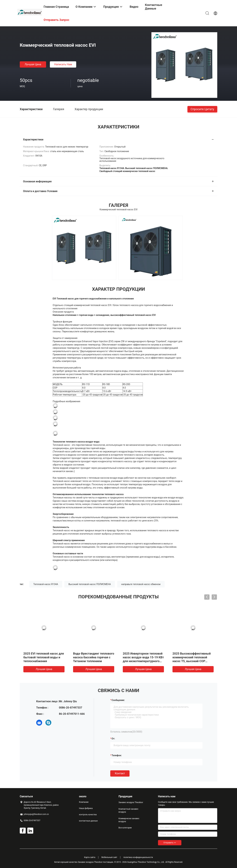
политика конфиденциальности (138, 857)
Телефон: (117, 755)
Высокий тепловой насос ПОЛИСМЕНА (90, 584)
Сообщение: (118, 700)
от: (113, 739)
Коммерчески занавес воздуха (129, 820)
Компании (84, 802)
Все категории (125, 828)
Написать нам (63, 64)
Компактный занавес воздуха (128, 810)
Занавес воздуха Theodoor (131, 802)
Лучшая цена (33, 64)
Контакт (120, 773)
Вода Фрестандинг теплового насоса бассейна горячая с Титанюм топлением (94, 657)
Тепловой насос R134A (46, 584)
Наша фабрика (86, 808)
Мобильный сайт (109, 857)
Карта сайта (90, 857)
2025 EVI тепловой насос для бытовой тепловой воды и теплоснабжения (44, 657)
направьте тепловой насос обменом (141, 584)
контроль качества (88, 815)
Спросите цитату (202, 109)
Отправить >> (170, 843)
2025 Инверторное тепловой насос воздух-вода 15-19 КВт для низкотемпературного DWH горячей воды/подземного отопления (143, 661)
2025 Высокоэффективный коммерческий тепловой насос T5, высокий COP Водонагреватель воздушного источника (192, 661)
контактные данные (88, 821)
